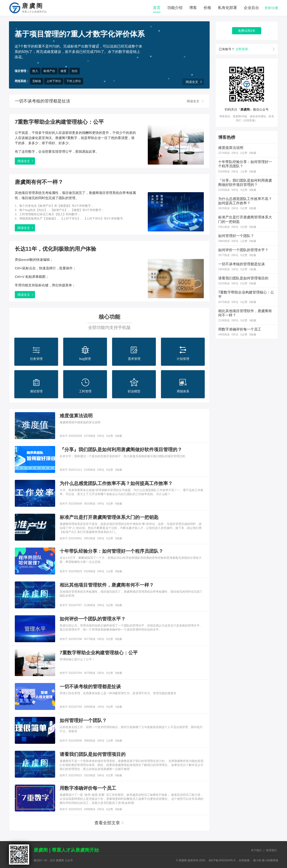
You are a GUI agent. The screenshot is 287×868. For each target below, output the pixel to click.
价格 (207, 8)
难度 (63, 71)
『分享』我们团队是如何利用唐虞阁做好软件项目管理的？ (121, 450)
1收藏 (118, 707)
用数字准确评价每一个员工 (88, 788)
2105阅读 (90, 470)
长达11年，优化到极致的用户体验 (55, 249)
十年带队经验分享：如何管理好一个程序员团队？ (111, 551)
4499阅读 (90, 809)
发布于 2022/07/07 (71, 605)
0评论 (101, 436)
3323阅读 (90, 775)
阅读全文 (192, 82)
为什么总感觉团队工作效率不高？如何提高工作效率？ (116, 483)
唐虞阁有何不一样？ (39, 182)
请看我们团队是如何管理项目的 (93, 754)
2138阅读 (90, 605)
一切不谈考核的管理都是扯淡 (42, 101)
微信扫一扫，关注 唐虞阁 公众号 (53, 860)
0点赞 (110, 436)
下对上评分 (74, 81)
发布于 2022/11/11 (71, 470)
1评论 (101, 707)
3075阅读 (90, 673)
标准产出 (49, 71)
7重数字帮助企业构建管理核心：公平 (59, 122)
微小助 (257, 860)
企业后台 (251, 8)
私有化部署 (227, 8)
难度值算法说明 (76, 416)
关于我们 (256, 850)
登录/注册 (271, 8)
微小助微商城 (270, 860)
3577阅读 (90, 639)
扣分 (75, 71)
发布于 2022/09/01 (71, 538)
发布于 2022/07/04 (71, 673)
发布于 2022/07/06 (71, 639)
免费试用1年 (247, 31)
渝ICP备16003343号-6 (222, 860)
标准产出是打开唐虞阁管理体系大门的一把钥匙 (109, 517)
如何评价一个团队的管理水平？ (93, 619)
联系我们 (272, 850)
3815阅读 (90, 504)
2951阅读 (90, 538)
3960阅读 (90, 741)
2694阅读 (90, 707)
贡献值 (37, 81)
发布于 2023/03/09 (71, 436)
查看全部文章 (107, 823)
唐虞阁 (34, 8)
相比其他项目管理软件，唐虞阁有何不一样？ (107, 585)
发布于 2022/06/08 (71, 741)
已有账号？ (233, 49)
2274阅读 (90, 436)
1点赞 (110, 571)
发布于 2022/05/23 (71, 775)
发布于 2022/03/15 (71, 809)
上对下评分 (54, 81)
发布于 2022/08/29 (71, 571)
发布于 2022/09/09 (71, 504)
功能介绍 (175, 8)
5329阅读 (90, 571)
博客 (193, 8)
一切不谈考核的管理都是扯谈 (90, 687)
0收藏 (118, 436)
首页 (157, 8)
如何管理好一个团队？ (83, 720)
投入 (35, 71)
